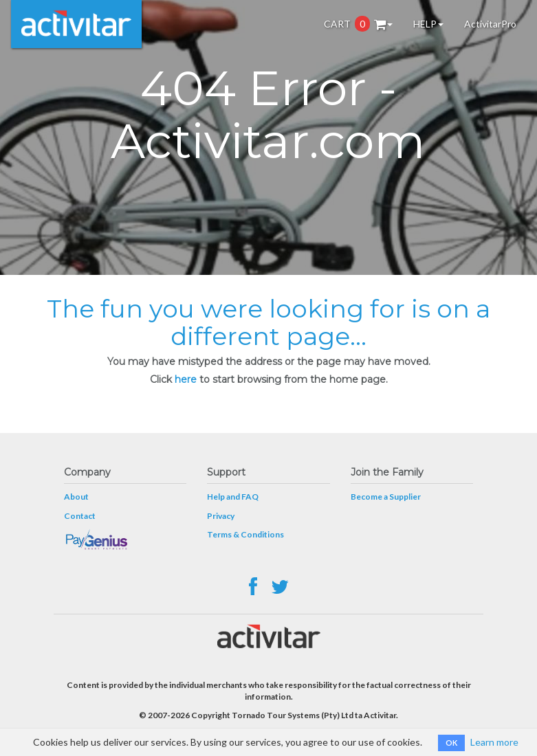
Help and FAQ (233, 497)
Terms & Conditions (245, 534)
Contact (80, 516)
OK (451, 743)
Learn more (494, 742)
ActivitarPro (490, 24)
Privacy (221, 516)
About (76, 497)
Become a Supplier (386, 497)
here (186, 379)
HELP (428, 24)
